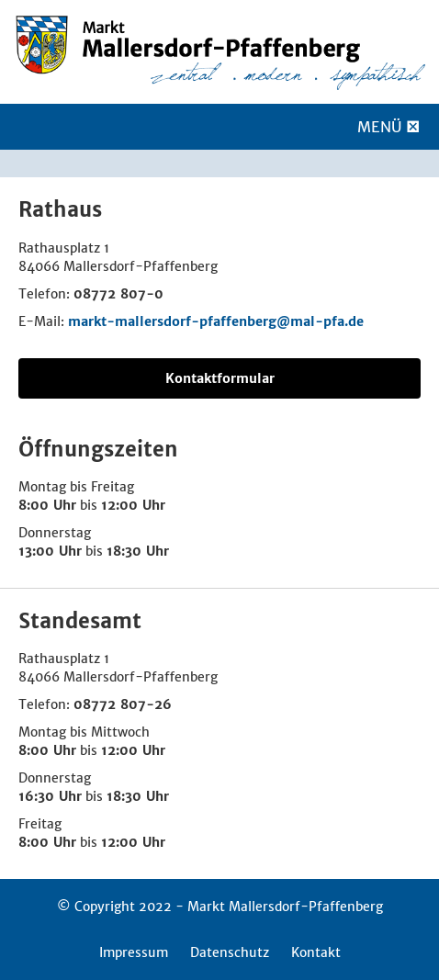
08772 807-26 (123, 704)
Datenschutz (230, 952)
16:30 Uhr (50, 796)
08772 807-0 (118, 294)
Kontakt (316, 952)
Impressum (134, 952)
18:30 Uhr (138, 551)
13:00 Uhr (50, 551)
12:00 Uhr (133, 505)
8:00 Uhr (47, 505)
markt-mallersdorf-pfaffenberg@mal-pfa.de (216, 321)
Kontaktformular (220, 378)
